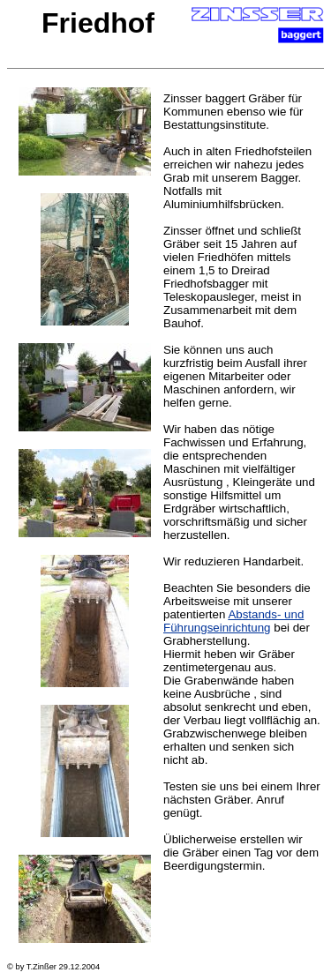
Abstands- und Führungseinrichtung (233, 621)
